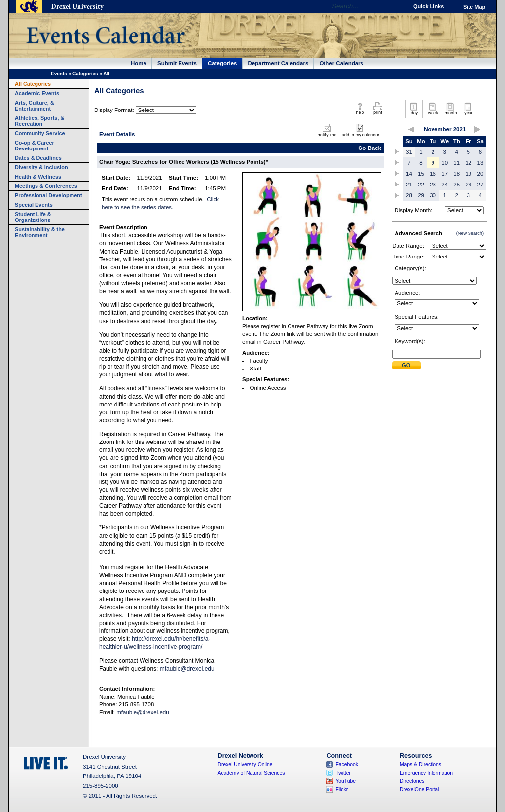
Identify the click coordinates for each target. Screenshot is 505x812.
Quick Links (429, 6)
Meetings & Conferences (46, 186)
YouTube (345, 781)
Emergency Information (426, 773)
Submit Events (177, 63)
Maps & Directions (421, 764)
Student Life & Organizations (33, 217)
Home (139, 63)
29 (421, 195)
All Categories (33, 84)
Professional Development (49, 195)
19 (468, 174)
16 (433, 174)
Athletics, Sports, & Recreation (39, 121)
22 (421, 185)
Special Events (34, 205)
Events (59, 74)
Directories (412, 781)
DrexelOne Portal (419, 790)
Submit (406, 365)
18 (456, 174)
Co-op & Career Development (35, 146)
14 (409, 174)
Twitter (343, 773)
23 (433, 185)
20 (481, 174)
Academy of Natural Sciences (252, 773)
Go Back (370, 148)
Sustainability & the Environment (40, 232)
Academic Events (37, 93)
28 (409, 195)
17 (445, 174)
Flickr (342, 790)
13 (481, 163)
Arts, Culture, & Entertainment (35, 106)
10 (445, 163)
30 (433, 195)
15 (421, 174)
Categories (222, 63)
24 (445, 185)
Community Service (40, 133)
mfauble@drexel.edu (187, 669)
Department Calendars (278, 63)
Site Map (474, 7)
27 (481, 185)
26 (468, 185)
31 (409, 152)
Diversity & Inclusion (41, 167)
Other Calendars (341, 63)
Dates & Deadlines (38, 158)
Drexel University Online (245, 764)
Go (398, 6)
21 (409, 185)
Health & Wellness (38, 177)
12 (468, 163)
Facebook (347, 764)
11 (456, 163)
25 (456, 185)
